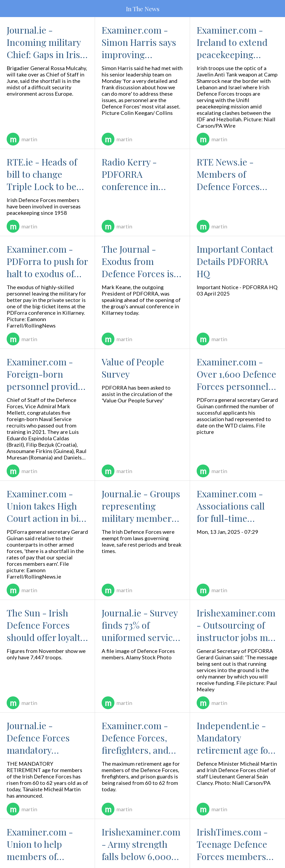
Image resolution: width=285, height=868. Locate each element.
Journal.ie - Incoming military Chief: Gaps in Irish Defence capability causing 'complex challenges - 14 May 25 (46, 42)
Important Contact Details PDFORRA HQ (235, 261)
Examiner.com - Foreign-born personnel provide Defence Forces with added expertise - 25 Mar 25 (45, 374)
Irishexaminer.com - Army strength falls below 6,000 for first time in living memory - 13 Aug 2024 (141, 844)
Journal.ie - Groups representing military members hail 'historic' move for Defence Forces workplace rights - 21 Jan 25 (141, 506)
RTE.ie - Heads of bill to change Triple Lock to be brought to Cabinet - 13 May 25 (46, 174)
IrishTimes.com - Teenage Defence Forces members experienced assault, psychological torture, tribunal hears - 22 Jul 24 (232, 844)
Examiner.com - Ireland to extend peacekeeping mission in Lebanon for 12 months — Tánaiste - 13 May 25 (237, 42)
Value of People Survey (133, 368)
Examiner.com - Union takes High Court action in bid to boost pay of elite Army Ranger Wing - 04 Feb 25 (46, 506)
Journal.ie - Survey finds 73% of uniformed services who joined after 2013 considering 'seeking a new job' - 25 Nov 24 (142, 625)
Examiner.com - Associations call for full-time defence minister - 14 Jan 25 (235, 506)
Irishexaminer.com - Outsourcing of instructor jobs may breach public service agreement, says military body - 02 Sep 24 (237, 625)
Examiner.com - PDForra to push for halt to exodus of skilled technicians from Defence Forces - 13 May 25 (47, 261)
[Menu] (9, 9)
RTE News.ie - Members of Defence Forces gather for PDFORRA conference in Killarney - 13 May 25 (237, 174)
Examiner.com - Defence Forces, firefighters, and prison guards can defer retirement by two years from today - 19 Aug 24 (142, 738)
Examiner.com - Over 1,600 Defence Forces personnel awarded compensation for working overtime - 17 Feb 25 (237, 374)
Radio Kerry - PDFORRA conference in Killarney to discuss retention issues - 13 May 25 (142, 174)
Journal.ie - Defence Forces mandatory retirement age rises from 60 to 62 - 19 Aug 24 (45, 738)
